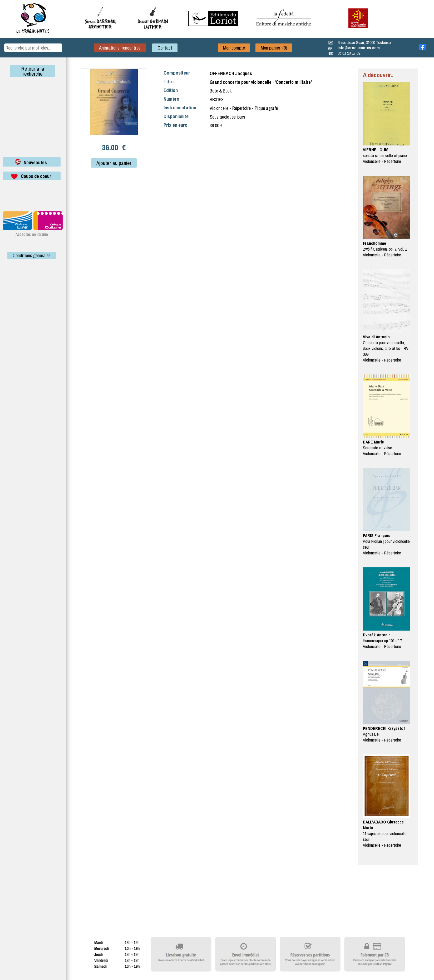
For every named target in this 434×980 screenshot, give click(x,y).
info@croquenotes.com (359, 48)
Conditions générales (32, 255)
